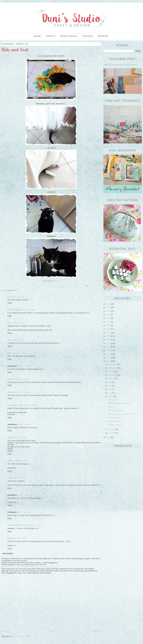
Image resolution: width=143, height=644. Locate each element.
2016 (108, 336)
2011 (108, 354)
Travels (88, 36)
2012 (108, 350)
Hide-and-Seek (114, 418)
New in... (111, 407)
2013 (108, 347)
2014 (108, 343)
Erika (10, 353)
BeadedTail (12, 392)
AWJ (9, 340)
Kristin (10, 478)
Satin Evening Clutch (116, 410)
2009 (108, 361)
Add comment (8, 554)
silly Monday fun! (115, 421)
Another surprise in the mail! (119, 403)
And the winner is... (115, 425)
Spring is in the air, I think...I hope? (122, 414)
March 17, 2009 (35, 525)
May (110, 389)
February (112, 429)
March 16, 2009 (24, 512)
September (112, 375)
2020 (108, 322)
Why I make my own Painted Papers (120, 65)
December (112, 364)
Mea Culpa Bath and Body (18, 525)
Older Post (97, 631)
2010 (108, 358)
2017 (108, 333)
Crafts (51, 36)
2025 (108, 307)
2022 (108, 315)
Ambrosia (11, 461)
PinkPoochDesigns (15, 310)
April (110, 393)
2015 (108, 340)
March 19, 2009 (20, 538)
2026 (108, 304)
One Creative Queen (15, 405)
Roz (9, 297)
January (111, 433)
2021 (108, 318)
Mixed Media (69, 36)
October (111, 371)
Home (37, 36)
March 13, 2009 (23, 392)
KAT (9, 323)
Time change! (113, 400)
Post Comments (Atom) (21, 636)
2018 (108, 329)
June (110, 386)
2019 (108, 325)
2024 (108, 311)
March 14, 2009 (20, 478)
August (111, 379)
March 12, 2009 (17, 297)
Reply (10, 303)
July (110, 382)
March (111, 397)
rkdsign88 (11, 379)
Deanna (10, 538)
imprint (103, 36)
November (112, 368)
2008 (108, 437)
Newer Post (6, 631)
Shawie (10, 437)
